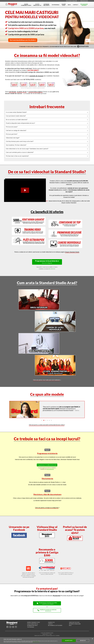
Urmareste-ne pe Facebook (19, 528)
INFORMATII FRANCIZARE (75, 624)
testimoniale (31, 627)
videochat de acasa (74, 622)
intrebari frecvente (32, 625)
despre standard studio (34, 622)
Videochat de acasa (84, 1)
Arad (12, 6)
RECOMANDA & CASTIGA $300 (55, 625)
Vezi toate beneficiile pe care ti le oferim (22, 40)
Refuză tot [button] (83, 641)
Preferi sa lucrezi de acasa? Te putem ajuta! (75, 530)
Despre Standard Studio (72, 252)
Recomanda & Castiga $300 (72, 1)
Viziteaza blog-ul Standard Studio (47, 528)
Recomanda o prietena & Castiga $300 (47, 552)
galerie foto (51, 622)
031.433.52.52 (50, 469)
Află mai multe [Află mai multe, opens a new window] (36, 642)
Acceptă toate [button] (69, 641)
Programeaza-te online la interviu (47, 465)
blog (70, 625)
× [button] (92, 639)
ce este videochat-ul (33, 624)
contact (50, 624)
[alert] (47, 641)
